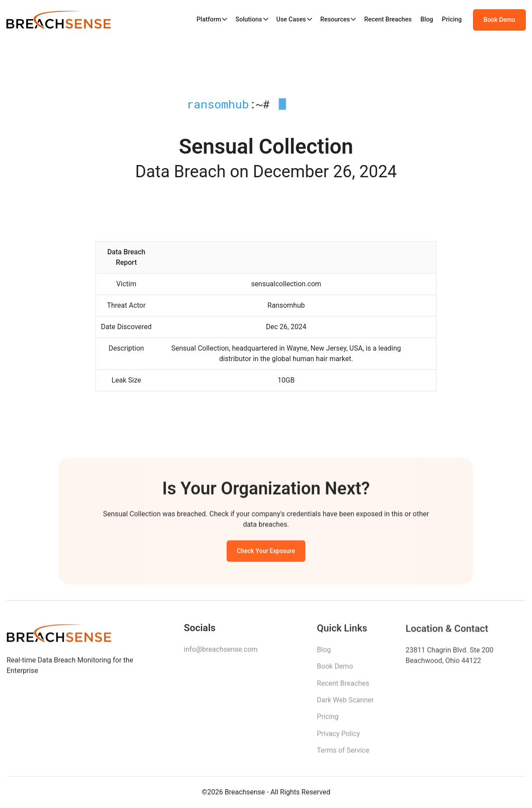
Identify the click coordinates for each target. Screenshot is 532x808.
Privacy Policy (338, 737)
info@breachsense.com (220, 652)
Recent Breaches (388, 19)
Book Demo (499, 20)
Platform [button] (209, 19)
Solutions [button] (249, 19)
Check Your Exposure (266, 552)
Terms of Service (343, 754)
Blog (427, 19)
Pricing (452, 19)
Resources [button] (335, 19)
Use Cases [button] (291, 19)
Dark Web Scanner (345, 703)
